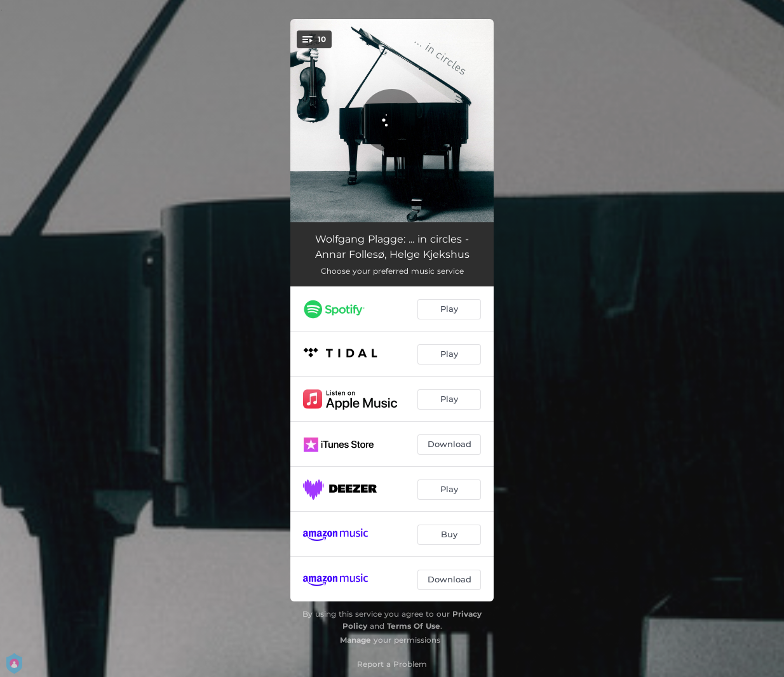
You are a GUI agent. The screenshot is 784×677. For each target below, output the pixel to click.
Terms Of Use (414, 626)
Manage (355, 640)
